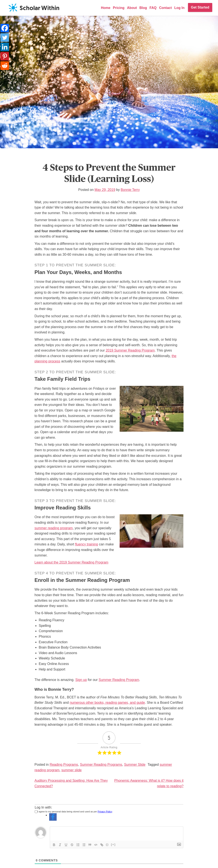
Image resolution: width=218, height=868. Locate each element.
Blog (143, 8)
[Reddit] (5, 66)
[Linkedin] (5, 47)
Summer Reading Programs (101, 765)
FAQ (153, 8)
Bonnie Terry (130, 190)
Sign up (81, 680)
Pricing (119, 8)
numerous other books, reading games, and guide (107, 703)
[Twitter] (5, 37)
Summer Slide (135, 765)
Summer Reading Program (119, 680)
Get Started (200, 7)
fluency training (87, 544)
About (132, 8)
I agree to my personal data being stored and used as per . (74, 812)
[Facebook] (5, 28)
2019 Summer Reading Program (130, 350)
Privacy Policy (105, 812)
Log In (179, 8)
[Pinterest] (5, 56)
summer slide (71, 770)
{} (107, 844)
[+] (113, 844)
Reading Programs (64, 765)
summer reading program (54, 528)
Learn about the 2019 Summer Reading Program (71, 562)
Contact (165, 8)
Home (106, 8)
